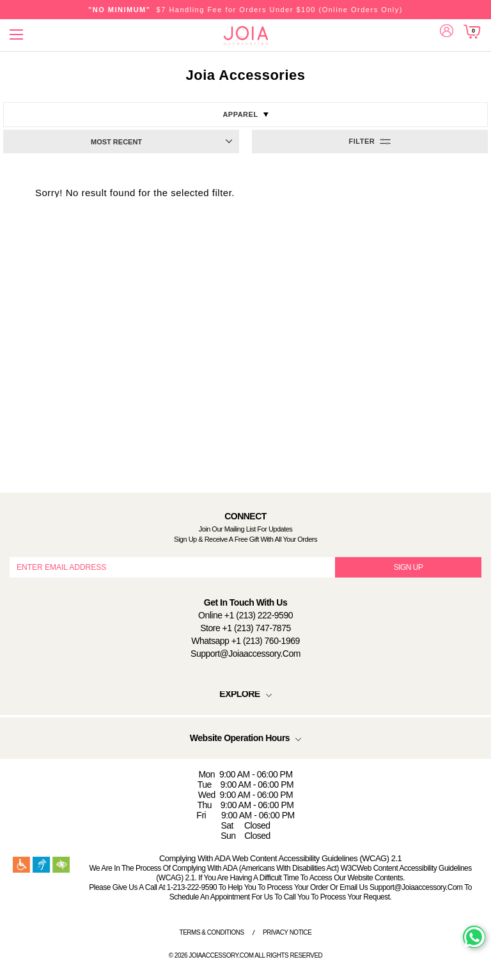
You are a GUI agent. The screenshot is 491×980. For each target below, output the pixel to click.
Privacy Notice (287, 932)
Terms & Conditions (212, 932)
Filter (362, 141)
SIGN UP (409, 567)
